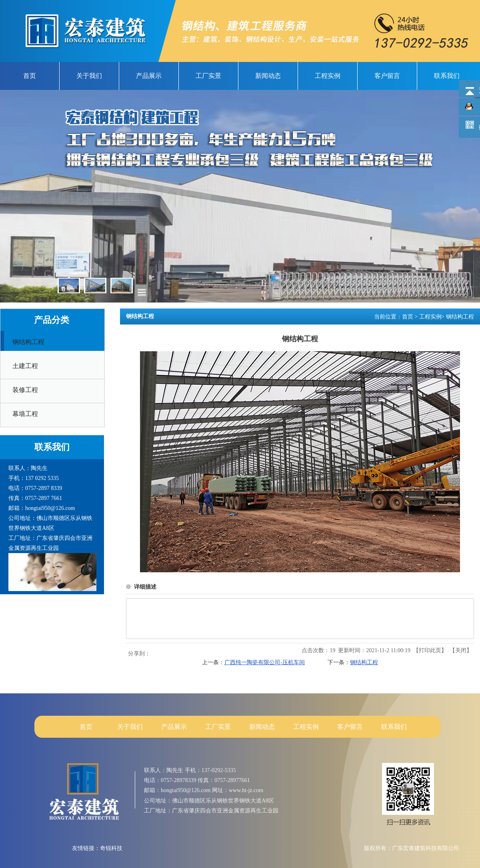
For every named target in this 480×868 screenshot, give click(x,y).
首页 (408, 317)
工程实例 (430, 317)
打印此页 (430, 650)
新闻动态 (262, 727)
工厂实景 (218, 727)
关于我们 (130, 727)
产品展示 (174, 727)
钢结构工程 (460, 317)
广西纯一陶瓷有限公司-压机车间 (265, 662)
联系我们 (394, 727)
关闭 (461, 650)
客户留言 (350, 727)
